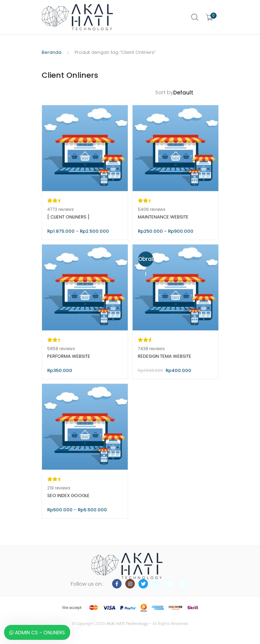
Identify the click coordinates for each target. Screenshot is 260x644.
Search (195, 17)
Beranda (52, 52)
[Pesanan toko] (196, 93)
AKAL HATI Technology (127, 624)
